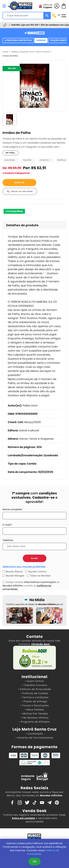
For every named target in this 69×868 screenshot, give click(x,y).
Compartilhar (15, 211)
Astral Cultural (29, 430)
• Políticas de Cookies (35, 693)
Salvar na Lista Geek (22, 191)
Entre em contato (23, 818)
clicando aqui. (41, 644)
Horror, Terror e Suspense (36, 439)
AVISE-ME (19, 183)
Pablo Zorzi (30, 406)
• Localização (34, 734)
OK (34, 861)
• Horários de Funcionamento (34, 738)
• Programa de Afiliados (34, 722)
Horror (41, 40)
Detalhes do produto (22, 225)
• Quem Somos (34, 681)
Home (5, 52)
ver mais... (11, 153)
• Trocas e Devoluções (34, 705)
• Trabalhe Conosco (34, 685)
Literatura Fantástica (18, 40)
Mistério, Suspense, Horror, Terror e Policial (31, 52)
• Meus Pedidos (34, 710)
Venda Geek (34, 811)
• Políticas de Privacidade (34, 689)
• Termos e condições (34, 697)
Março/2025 (32, 422)
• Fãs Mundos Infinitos (35, 718)
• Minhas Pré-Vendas (34, 714)
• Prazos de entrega (35, 701)
